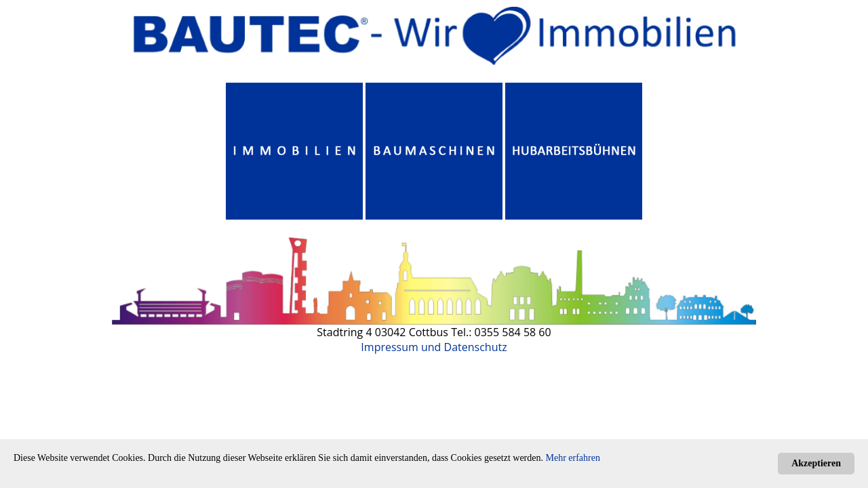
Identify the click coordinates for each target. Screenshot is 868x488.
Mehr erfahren (573, 458)
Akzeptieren (816, 463)
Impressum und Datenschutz (434, 347)
